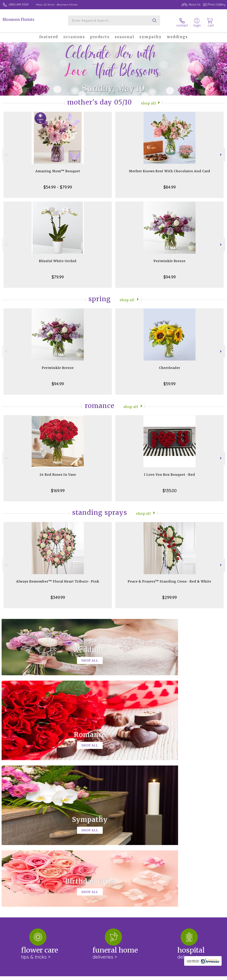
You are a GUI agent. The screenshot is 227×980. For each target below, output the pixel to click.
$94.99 (170, 274)
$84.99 (170, 184)
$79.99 (58, 274)
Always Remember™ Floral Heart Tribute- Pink (58, 579)
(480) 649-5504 (19, 4)
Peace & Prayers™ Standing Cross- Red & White (169, 579)
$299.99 (169, 594)
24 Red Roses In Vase (58, 472)
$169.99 (58, 488)
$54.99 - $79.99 (58, 184)
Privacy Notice (164, 976)
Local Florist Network (190, 976)
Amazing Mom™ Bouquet (58, 168)
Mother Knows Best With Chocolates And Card (170, 168)
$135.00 (170, 488)
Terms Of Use (143, 976)
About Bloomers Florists (20, 834)
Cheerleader (170, 365)
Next (221, 152)
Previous (6, 152)
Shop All (148, 100)
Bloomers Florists (18, 20)
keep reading (10, 848)
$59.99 (169, 381)
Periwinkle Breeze (170, 258)
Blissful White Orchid (58, 258)
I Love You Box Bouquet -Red (170, 472)
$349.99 (58, 594)
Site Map (212, 976)
